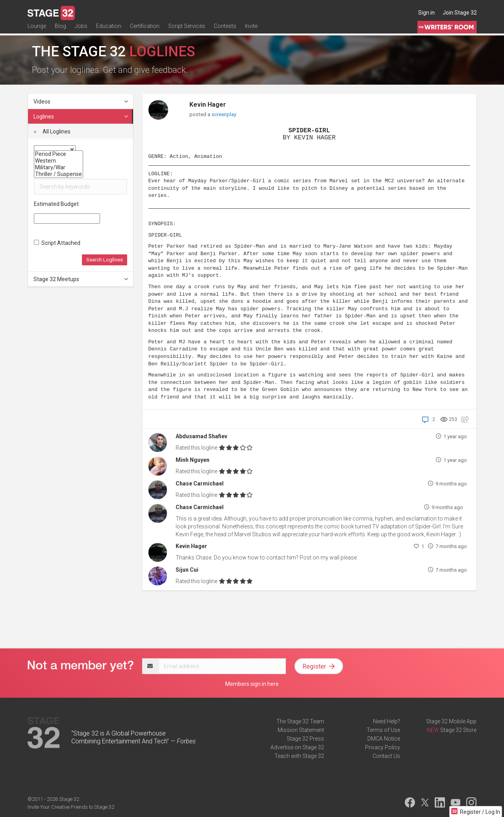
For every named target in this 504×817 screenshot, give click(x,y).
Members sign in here (252, 684)
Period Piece (58, 154)
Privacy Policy (383, 747)
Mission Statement (301, 730)
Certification (145, 30)
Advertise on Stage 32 (297, 747)
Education (109, 30)
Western (58, 161)
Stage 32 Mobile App (451, 721)
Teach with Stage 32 (299, 756)
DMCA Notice (384, 739)
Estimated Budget (56, 204)
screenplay (224, 114)
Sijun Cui (187, 570)
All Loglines (52, 132)
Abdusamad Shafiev (201, 436)
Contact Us (386, 756)
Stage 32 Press (305, 739)
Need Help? (386, 721)
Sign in (426, 13)
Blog (60, 30)
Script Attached (57, 243)
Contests (225, 30)
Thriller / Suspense (58, 174)
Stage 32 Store (458, 730)
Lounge (37, 30)
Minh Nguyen (193, 460)
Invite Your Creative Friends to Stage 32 (71, 807)
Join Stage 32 (460, 13)
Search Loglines (105, 260)
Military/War (58, 168)
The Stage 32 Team (300, 721)
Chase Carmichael (200, 484)
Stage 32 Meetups (81, 279)
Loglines (81, 117)
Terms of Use (383, 730)
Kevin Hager (208, 105)
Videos (81, 102)
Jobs (81, 30)
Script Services (187, 30)
